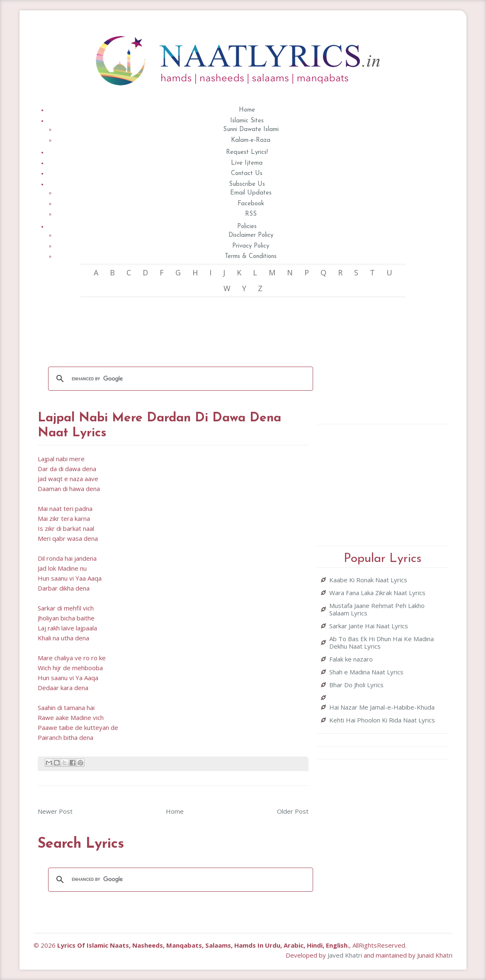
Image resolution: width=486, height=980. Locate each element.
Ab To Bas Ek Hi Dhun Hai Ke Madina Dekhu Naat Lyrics (382, 642)
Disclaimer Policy (251, 235)
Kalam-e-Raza (251, 140)
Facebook (251, 204)
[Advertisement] (189, 326)
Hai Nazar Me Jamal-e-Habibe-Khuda (382, 707)
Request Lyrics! (247, 152)
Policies (247, 227)
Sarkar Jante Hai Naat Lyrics (369, 626)
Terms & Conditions (251, 257)
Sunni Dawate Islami (251, 130)
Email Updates (251, 193)
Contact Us (247, 174)
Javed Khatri (345, 955)
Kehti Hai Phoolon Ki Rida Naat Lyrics (382, 720)
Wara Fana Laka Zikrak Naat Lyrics (377, 593)
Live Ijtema (247, 163)
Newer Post (55, 811)
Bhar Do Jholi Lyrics (356, 685)
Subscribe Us (247, 184)
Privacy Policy (251, 246)
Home (247, 110)
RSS (251, 214)
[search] (180, 379)
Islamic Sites (247, 121)
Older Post (293, 811)
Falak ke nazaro (351, 659)
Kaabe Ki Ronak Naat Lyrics (368, 580)
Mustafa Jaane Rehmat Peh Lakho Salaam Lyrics (377, 609)
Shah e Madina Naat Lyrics (366, 672)
